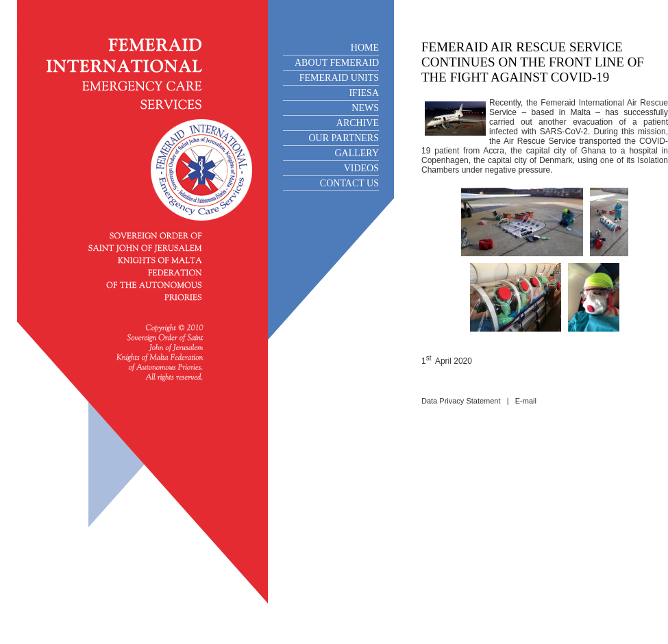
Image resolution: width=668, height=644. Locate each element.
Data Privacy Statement (461, 401)
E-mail (526, 401)
